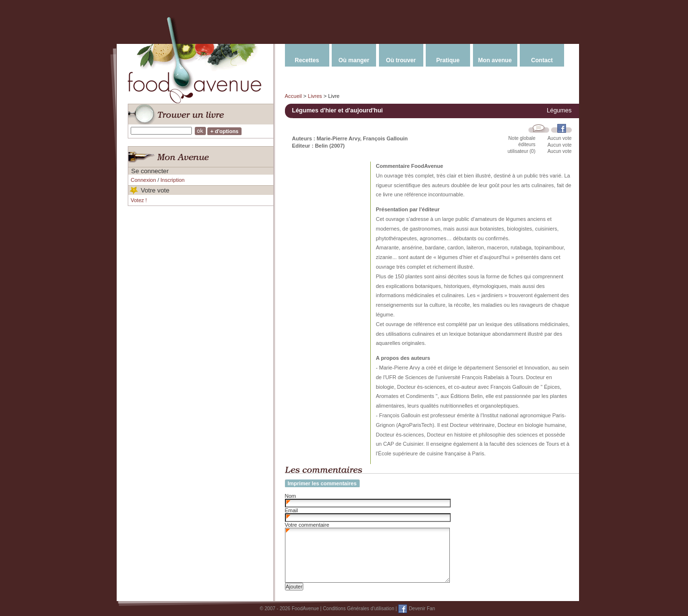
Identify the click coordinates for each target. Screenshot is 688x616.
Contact (542, 60)
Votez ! (139, 200)
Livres (315, 96)
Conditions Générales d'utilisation (359, 609)
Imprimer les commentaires (322, 483)
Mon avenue (495, 60)
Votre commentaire (307, 525)
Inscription (173, 180)
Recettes (307, 60)
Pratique (448, 60)
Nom (290, 496)
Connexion (143, 180)
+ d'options (224, 131)
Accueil (293, 96)
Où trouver (401, 60)
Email (292, 510)
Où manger (354, 60)
